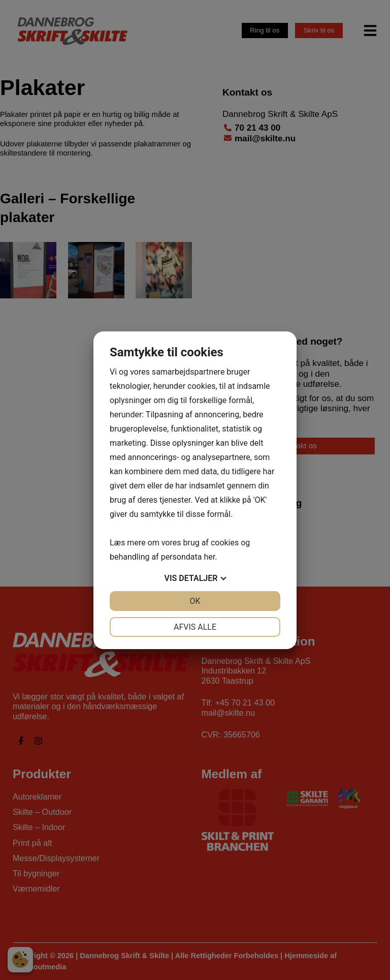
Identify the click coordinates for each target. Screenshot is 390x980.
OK (195, 601)
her (209, 557)
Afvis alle (195, 627)
